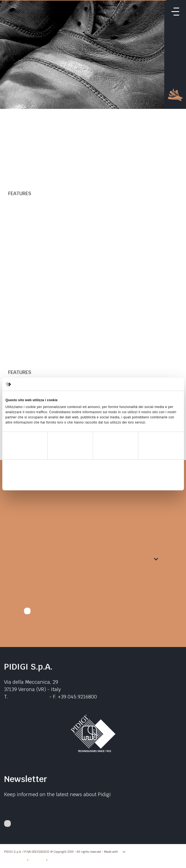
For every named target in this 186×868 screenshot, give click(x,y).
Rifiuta (34, 481)
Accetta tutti (152, 481)
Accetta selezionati (93, 481)
